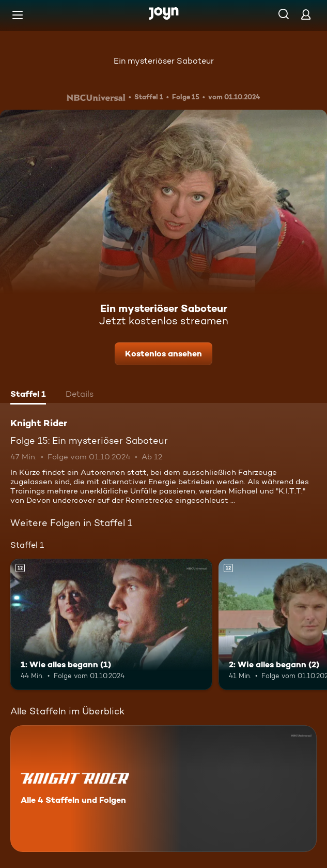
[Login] (306, 14)
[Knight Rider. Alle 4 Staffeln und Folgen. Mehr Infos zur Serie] (163, 789)
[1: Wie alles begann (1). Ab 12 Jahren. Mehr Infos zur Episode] (111, 624)
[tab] (28, 395)
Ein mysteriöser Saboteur (164, 61)
